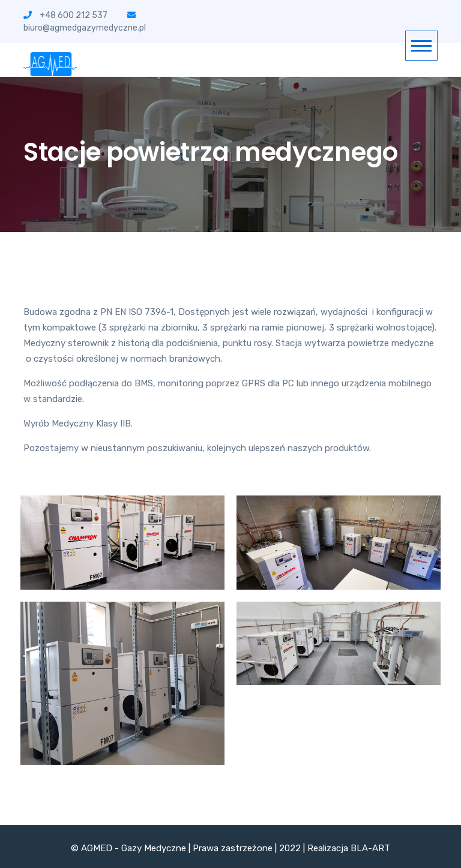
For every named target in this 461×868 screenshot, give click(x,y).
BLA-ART (370, 848)
